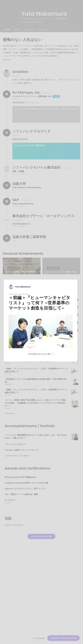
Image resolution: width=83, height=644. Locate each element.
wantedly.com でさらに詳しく (41, 354)
